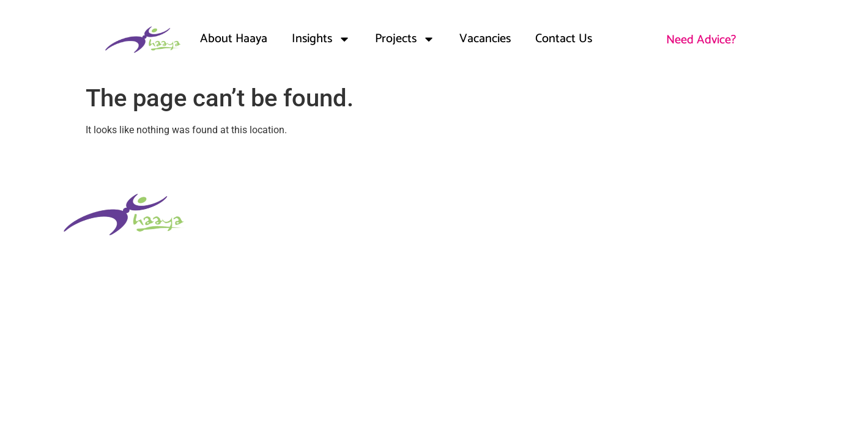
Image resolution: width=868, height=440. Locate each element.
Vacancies (485, 39)
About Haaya (234, 39)
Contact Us (564, 39)
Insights (321, 39)
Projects (405, 39)
